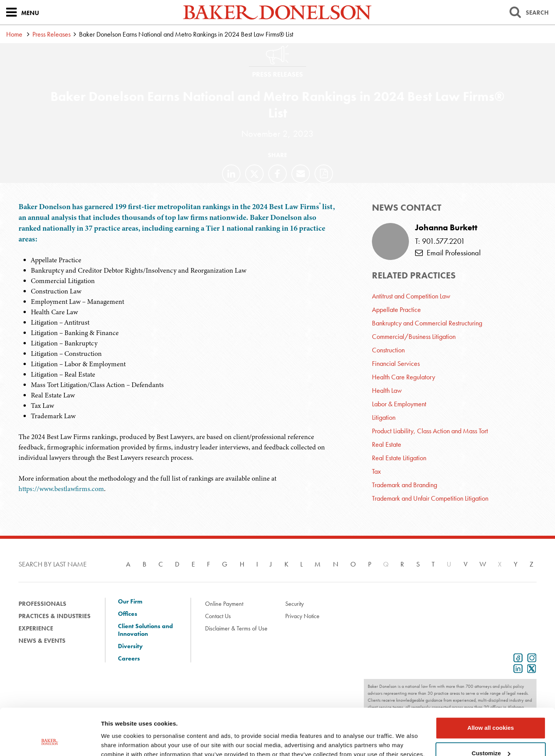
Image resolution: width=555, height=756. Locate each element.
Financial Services (396, 363)
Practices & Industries (55, 616)
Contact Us (218, 616)
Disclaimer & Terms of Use (236, 628)
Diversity (130, 646)
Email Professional (448, 253)
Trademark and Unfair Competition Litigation (430, 498)
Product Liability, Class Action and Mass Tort (430, 431)
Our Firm (130, 602)
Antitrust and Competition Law (411, 296)
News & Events (42, 641)
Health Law (387, 390)
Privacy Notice (302, 616)
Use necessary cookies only (491, 735)
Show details (119, 741)
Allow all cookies (491, 684)
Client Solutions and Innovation (145, 630)
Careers (129, 659)
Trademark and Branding (404, 485)
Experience (36, 628)
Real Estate (387, 444)
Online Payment (224, 604)
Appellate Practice (396, 309)
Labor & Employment (399, 404)
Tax (376, 471)
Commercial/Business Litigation (414, 336)
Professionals (42, 604)
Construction (388, 350)
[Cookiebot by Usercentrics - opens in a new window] (50, 741)
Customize (491, 709)
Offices (128, 614)
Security (294, 604)
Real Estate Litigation (399, 458)
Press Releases (51, 34)
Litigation (384, 417)
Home (14, 34)
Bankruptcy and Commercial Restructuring (427, 323)
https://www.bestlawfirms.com (61, 489)
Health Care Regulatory (404, 377)
